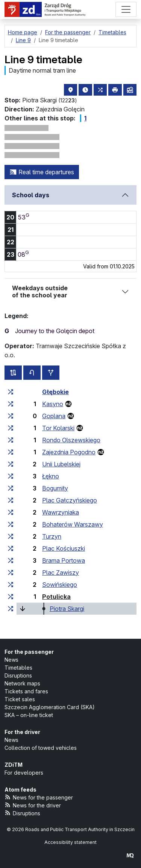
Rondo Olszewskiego (71, 440)
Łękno (51, 476)
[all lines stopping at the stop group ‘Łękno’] (11, 476)
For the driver (22, 732)
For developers (24, 773)
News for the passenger (39, 797)
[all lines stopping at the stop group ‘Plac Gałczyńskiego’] (11, 500)
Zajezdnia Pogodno (69, 452)
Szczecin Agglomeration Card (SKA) (50, 707)
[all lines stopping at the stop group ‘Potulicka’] (11, 597)
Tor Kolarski (58, 428)
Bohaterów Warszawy (73, 524)
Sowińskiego (60, 585)
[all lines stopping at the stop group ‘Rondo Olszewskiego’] (11, 440)
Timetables (18, 668)
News (11, 660)
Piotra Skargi (67, 609)
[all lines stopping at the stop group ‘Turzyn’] (11, 536)
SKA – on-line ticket (29, 715)
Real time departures (42, 172)
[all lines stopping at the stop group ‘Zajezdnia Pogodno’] (11, 452)
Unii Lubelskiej (61, 464)
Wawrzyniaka (61, 512)
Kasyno (53, 404)
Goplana (54, 416)
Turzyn (52, 536)
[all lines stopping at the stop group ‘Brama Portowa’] (11, 560)
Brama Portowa (64, 560)
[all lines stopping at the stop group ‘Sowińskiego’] (11, 585)
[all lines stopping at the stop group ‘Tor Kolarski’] (11, 428)
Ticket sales (20, 699)
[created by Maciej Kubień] (130, 855)
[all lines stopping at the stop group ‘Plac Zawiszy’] (11, 573)
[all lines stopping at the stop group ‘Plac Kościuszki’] (11, 548)
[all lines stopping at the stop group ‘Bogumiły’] (11, 488)
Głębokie (55, 392)
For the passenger (29, 652)
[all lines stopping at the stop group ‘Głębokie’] (11, 392)
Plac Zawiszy (61, 573)
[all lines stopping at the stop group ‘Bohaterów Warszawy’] (11, 524)
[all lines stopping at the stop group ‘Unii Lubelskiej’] (11, 464)
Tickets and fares (26, 691)
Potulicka (56, 597)
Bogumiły (55, 488)
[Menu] (126, 9)
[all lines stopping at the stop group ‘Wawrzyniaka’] (11, 512)
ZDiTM (14, 765)
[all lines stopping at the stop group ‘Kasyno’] (11, 404)
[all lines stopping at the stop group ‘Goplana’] (11, 416)
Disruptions (18, 675)
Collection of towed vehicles (41, 748)
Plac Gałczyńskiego (70, 500)
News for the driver (33, 805)
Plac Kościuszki (64, 548)
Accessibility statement (70, 842)
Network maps (22, 683)
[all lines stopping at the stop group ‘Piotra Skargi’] (11, 609)
